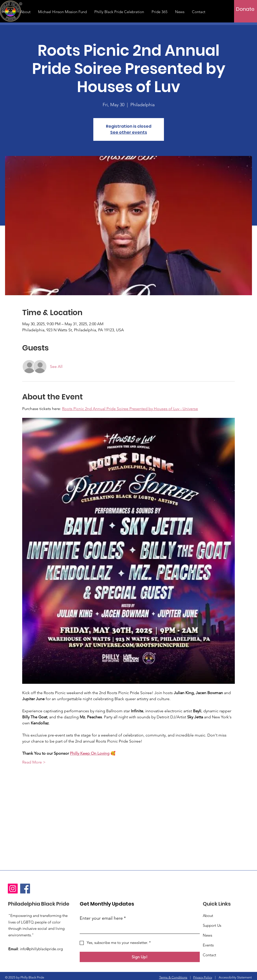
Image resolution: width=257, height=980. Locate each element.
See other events (129, 132)
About (208, 916)
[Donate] (245, 9)
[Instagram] (13, 889)
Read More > (34, 762)
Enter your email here (103, 918)
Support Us (212, 925)
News (207, 935)
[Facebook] (25, 889)
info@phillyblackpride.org (41, 949)
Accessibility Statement (235, 977)
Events (208, 945)
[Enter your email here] (138, 929)
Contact (209, 955)
